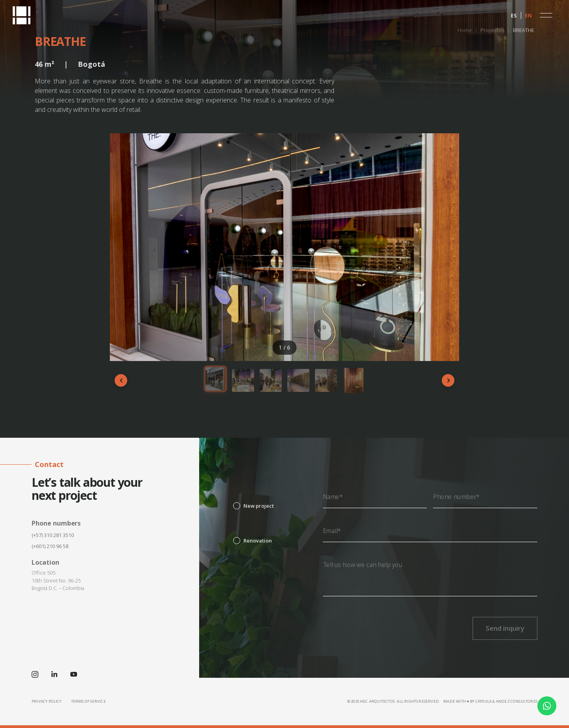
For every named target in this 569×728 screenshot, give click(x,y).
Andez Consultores (517, 701)
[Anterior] (121, 380)
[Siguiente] (448, 380)
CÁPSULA (483, 701)
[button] (546, 15)
